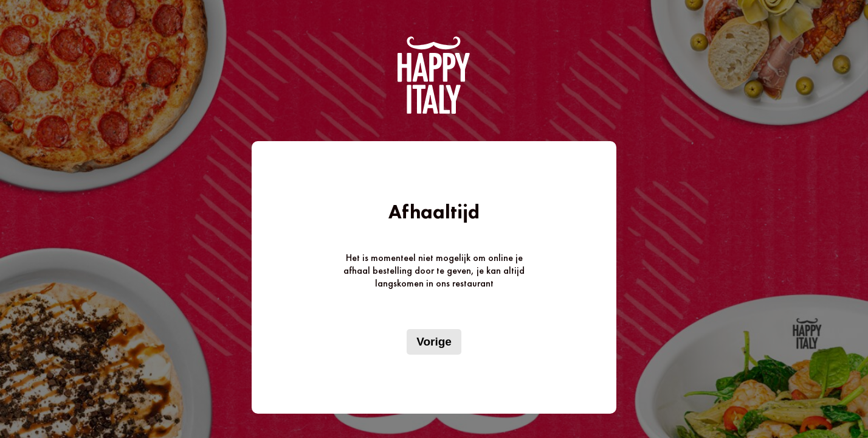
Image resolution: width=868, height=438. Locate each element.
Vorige (434, 342)
